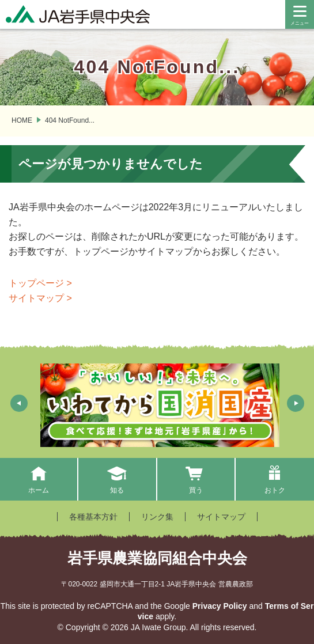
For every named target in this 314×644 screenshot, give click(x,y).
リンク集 (157, 517)
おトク (275, 479)
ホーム (38, 479)
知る (117, 479)
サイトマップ (221, 517)
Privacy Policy (220, 606)
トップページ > (40, 283)
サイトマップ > (40, 298)
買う (196, 479)
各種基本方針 (93, 517)
